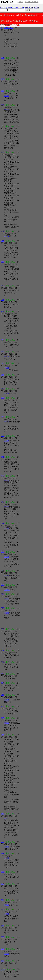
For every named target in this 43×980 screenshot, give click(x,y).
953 (3, 91)
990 (3, 842)
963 (3, 340)
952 (3, 79)
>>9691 (7, 590)
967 (3, 389)
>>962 (6, 393)
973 (3, 502)
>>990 (6, 858)
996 (3, 925)
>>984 (6, 699)
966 (3, 375)
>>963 (6, 356)
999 (3, 960)
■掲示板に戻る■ (18, 8)
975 (3, 552)
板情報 (21, 2)
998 (3, 949)
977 (3, 585)
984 (3, 683)
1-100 (31, 8)
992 (3, 872)
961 (3, 300)
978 (3, 594)
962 (3, 311)
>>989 (6, 846)
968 (3, 398)
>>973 (6, 557)
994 (3, 900)
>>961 (6, 422)
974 (3, 523)
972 (3, 476)
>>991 (6, 905)
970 (3, 436)
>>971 (6, 507)
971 (3, 457)
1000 (3, 969)
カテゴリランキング (31, 2)
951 (3, 58)
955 (3, 126)
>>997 (6, 954)
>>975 (6, 575)
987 (3, 718)
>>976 (6, 599)
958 (3, 241)
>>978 (6, 613)
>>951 (6, 96)
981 (3, 650)
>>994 (6, 914)
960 (3, 286)
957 (3, 231)
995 (3, 909)
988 (3, 734)
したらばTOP (5, 8)
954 (3, 105)
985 (3, 695)
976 (3, 571)
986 (3, 706)
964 (3, 352)
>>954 (6, 236)
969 (3, 417)
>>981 (6, 723)
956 (3, 152)
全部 (27, 8)
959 (3, 262)
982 (3, 662)
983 (3, 674)
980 (3, 629)
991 (3, 853)
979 (3, 608)
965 (3, 363)
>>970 (6, 481)
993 (3, 884)
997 (3, 937)
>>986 (6, 818)
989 (3, 813)
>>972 (6, 528)
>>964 (6, 368)
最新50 (36, 8)
